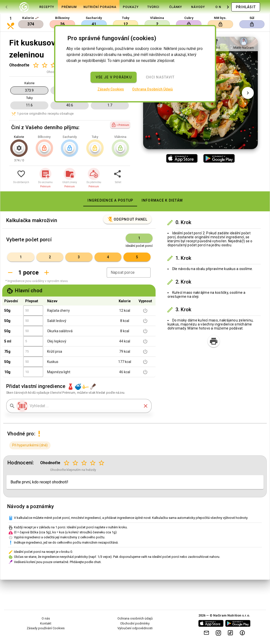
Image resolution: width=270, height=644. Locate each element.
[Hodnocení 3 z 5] (53, 65)
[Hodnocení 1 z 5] (36, 65)
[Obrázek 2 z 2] (206, 143)
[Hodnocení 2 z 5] (45, 65)
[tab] (24, 7)
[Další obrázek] (248, 93)
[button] (37, 18)
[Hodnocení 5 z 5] (102, 463)
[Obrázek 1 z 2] (194, 143)
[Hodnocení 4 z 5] (93, 463)
